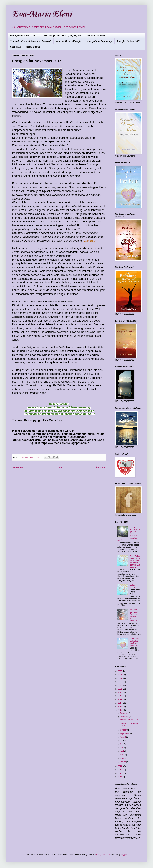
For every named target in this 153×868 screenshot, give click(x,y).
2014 (120, 766)
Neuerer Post (18, 467)
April (122, 751)
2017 (120, 703)
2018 (120, 700)
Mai (122, 748)
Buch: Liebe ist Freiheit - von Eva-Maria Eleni (135, 642)
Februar (124, 758)
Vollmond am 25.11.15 (129, 720)
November (125, 717)
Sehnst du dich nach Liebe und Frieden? (31, 41)
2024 (120, 678)
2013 (120, 770)
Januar (123, 762)
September (125, 734)
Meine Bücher (33, 47)
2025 (120, 675)
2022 (120, 685)
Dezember (125, 713)
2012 (120, 773)
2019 (120, 696)
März (122, 755)
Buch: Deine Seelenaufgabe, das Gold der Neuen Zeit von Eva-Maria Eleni (135, 562)
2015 (120, 710)
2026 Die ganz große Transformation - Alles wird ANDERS (135, 615)
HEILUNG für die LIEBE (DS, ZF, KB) (62, 36)
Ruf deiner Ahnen (96, 36)
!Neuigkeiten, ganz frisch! (23, 36)
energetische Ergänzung (100, 41)
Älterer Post (101, 467)
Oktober (124, 730)
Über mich (15, 47)
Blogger (124, 855)
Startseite (60, 467)
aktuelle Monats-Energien (69, 41)
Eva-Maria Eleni (42, 14)
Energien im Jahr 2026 (129, 41)
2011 (120, 777)
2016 (120, 707)
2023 (120, 682)
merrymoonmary (103, 855)
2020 (120, 692)
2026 (120, 671)
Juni (122, 744)
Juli (122, 741)
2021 (120, 689)
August (123, 737)
